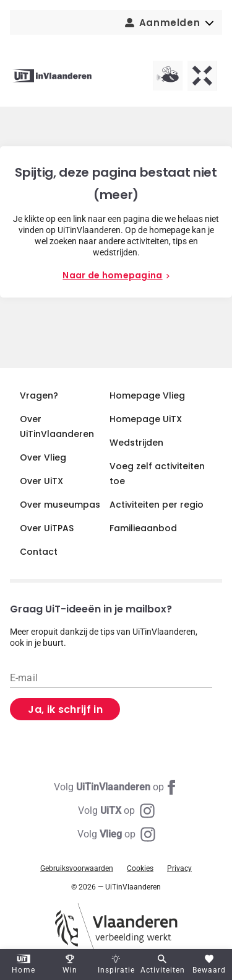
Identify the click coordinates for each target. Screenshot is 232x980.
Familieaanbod (143, 528)
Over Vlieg (43, 457)
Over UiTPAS (47, 528)
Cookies (140, 868)
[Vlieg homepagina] (168, 76)
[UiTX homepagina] (202, 76)
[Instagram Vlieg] (116, 834)
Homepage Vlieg (147, 395)
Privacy (179, 868)
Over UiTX (41, 481)
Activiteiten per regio (157, 505)
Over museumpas (60, 505)
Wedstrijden (136, 443)
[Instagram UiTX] (116, 811)
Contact (39, 552)
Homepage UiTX (146, 419)
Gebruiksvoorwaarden (77, 868)
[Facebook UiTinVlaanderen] (116, 787)
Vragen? (39, 395)
